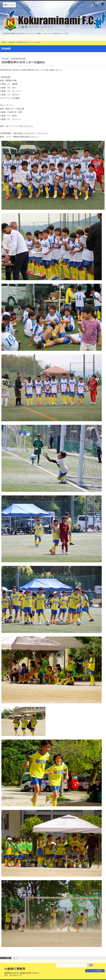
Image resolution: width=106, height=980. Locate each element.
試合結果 (12, 42)
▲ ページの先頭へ (95, 971)
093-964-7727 (16, 975)
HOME (4, 42)
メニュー (9, 5)
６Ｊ (15, 958)
